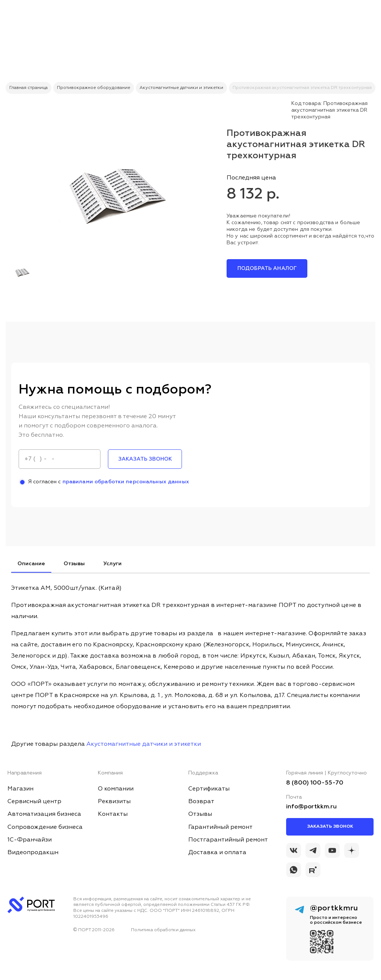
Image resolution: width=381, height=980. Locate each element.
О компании (116, 789)
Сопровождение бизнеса (45, 827)
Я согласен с (104, 482)
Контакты (113, 814)
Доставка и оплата (217, 853)
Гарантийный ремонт (220, 827)
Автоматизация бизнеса (44, 814)
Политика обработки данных (163, 930)
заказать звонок (145, 459)
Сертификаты (209, 789)
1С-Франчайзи (30, 840)
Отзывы (74, 564)
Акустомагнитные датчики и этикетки (144, 744)
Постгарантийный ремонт (228, 840)
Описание (31, 564)
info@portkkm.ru (311, 807)
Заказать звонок (330, 827)
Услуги (113, 564)
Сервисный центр (34, 802)
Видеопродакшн (33, 853)
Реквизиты (114, 802)
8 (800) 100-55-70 (315, 783)
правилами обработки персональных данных (126, 482)
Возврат (201, 802)
